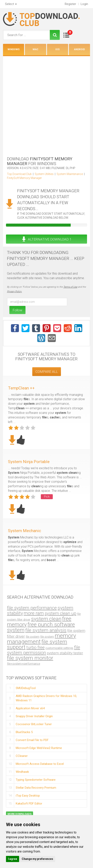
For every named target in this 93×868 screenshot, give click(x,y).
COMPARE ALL (47, 372)
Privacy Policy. (14, 291)
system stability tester (65, 653)
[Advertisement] (46, 104)
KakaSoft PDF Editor (29, 803)
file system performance (32, 608)
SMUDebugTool (26, 688)
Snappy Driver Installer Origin (34, 716)
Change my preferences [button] (37, 859)
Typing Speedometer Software (36, 780)
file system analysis (46, 630)
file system (33, 637)
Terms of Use (70, 287)
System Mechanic (24, 531)
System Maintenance (70, 174)
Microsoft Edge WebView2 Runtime (39, 748)
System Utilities (44, 174)
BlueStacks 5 (24, 732)
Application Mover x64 (30, 708)
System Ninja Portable (29, 462)
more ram (34, 613)
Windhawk (22, 772)
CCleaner (22, 756)
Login (84, 4)
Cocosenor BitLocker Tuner (34, 724)
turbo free (35, 647)
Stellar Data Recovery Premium (36, 787)
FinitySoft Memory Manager (24, 178)
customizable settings (59, 648)
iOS (57, 49)
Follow (17, 310)
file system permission (44, 650)
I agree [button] (13, 859)
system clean (46, 619)
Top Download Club (19, 174)
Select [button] (11, 4)
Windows (14, 49)
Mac (36, 49)
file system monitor (30, 658)
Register (70, 4)
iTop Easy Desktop (28, 795)
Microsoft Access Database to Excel (40, 764)
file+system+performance (23, 664)
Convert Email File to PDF (32, 740)
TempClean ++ (21, 388)
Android (79, 49)
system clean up (60, 613)
